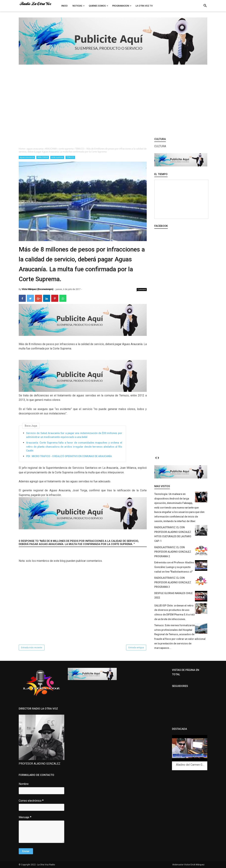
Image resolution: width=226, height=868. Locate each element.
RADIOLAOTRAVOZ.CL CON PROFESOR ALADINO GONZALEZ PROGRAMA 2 (173, 552)
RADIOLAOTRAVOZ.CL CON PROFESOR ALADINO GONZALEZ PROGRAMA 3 (173, 582)
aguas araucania (27, 157)
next (158, 458)
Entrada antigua (136, 648)
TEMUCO (70, 157)
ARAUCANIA (43, 157)
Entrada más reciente (32, 648)
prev (156, 458)
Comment (142, 289)
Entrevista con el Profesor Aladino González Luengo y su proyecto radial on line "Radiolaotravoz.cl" (174, 567)
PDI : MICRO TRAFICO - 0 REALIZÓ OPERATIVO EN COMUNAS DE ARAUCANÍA (69, 456)
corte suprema (57, 157)
